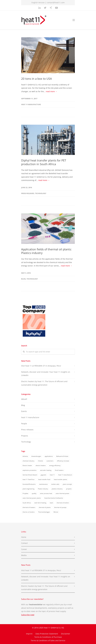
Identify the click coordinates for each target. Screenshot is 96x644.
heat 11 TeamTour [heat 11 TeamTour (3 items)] (29, 479)
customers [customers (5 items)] (50, 461)
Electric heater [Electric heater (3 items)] (27, 465)
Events (24, 411)
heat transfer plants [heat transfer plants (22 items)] (60, 479)
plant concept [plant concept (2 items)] (67, 484)
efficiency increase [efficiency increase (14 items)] (63, 461)
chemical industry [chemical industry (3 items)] (28, 461)
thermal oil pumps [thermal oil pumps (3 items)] (60, 507)
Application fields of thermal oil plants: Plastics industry (46, 251)
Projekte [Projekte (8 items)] (25, 493)
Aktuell (24, 399)
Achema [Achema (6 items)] (25, 456)
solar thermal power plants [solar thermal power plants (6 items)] (32, 498)
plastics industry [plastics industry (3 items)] (57, 489)
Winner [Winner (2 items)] (56, 512)
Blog (23, 279)
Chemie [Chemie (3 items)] (40, 461)
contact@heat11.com (56, 2)
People (24, 424)
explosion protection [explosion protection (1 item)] (30, 470)
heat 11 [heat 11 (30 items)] (52, 475)
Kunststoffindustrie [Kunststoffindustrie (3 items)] (29, 484)
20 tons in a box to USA (37, 79)
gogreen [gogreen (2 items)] (43, 475)
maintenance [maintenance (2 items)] (43, 484)
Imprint (29, 634)
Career (24, 549)
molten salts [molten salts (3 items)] (55, 484)
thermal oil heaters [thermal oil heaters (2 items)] (29, 507)
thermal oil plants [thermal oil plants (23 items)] (45, 507)
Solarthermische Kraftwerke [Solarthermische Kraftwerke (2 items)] (54, 498)
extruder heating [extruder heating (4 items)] (46, 470)
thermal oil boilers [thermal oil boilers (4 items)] (63, 503)
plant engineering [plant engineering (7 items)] (28, 489)
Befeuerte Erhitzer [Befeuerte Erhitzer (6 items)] (62, 456)
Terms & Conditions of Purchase (48, 637)
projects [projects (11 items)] (69, 489)
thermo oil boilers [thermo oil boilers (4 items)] (29, 512)
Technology (41, 193)
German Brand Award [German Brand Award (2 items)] (30, 475)
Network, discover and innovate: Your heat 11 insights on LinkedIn (46, 374)
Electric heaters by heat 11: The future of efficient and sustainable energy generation (44, 383)
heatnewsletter (36, 604)
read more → (51, 91)
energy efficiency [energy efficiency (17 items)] (55, 465)
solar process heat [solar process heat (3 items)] (46, 493)
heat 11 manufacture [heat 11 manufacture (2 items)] (65, 475)
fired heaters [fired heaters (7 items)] (59, 470)
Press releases (28, 193)
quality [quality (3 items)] (34, 493)
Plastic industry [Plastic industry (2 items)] (43, 489)
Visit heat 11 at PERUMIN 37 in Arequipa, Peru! (41, 366)
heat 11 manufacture (31, 104)
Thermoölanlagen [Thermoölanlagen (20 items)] (44, 512)
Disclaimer (66, 634)
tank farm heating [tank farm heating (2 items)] (40, 503)
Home (24, 537)
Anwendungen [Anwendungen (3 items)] (36, 456)
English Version (38, 2)
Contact (24, 543)
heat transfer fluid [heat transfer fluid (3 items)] (44, 479)
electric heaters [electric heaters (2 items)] (41, 465)
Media (24, 555)
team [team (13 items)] (51, 503)
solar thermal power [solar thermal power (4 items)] (62, 493)
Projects (25, 436)
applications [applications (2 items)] (49, 456)
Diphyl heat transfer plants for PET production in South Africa (44, 162)
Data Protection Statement (47, 634)
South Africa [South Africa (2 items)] (27, 503)
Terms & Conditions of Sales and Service (48, 640)
